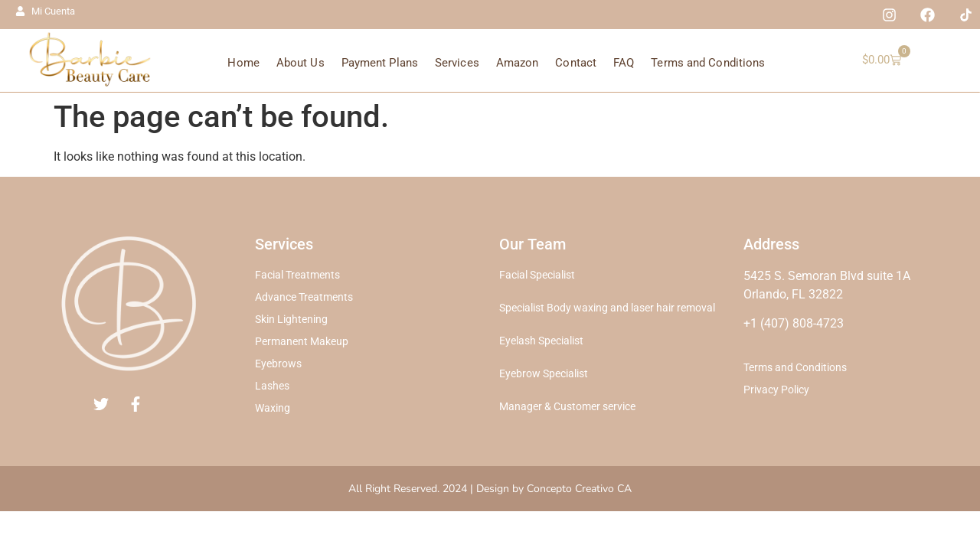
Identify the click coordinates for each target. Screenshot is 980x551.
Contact (576, 63)
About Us (301, 63)
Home (243, 63)
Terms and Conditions (708, 63)
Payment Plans (380, 63)
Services (457, 63)
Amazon (518, 63)
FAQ (624, 63)
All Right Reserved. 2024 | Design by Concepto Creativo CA (490, 489)
